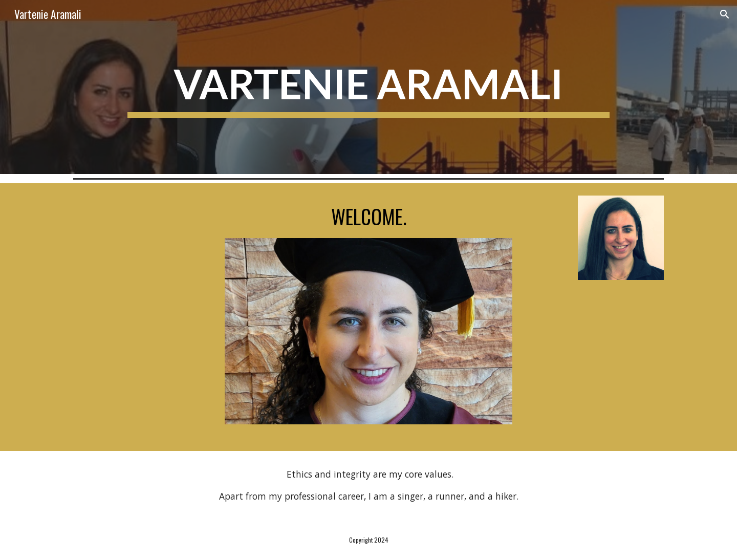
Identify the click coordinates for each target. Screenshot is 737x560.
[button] (725, 14)
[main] (368, 87)
